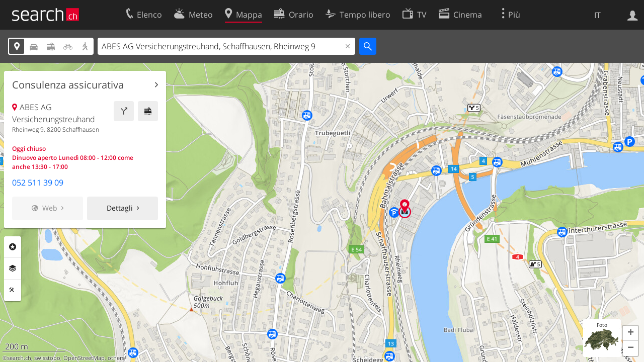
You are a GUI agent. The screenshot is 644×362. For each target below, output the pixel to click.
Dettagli (120, 208)
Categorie (13, 247)
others (116, 358)
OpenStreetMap (84, 358)
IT (597, 15)
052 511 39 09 (38, 183)
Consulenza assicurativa (68, 85)
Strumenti (13, 290)
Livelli (13, 268)
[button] (630, 333)
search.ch (19, 358)
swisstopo (47, 358)
